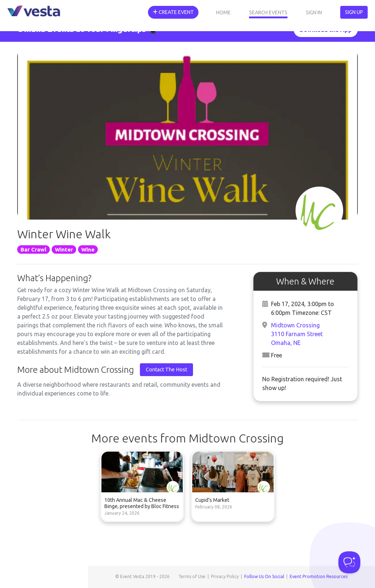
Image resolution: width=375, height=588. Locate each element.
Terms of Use (192, 576)
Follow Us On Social (264, 576)
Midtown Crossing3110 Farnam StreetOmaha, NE (297, 334)
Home (223, 12)
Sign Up (354, 12)
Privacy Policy (225, 576)
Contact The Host (166, 370)
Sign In (314, 12)
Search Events (268, 12)
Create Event (173, 12)
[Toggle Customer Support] (349, 562)
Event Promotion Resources (319, 576)
